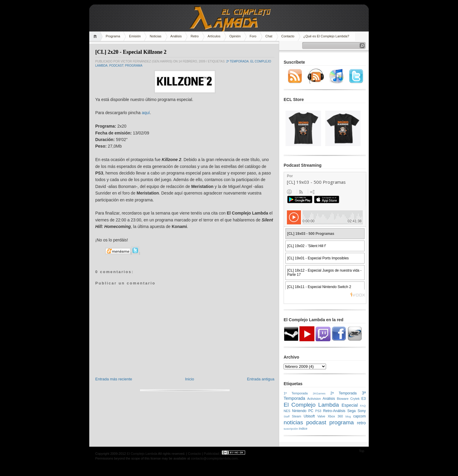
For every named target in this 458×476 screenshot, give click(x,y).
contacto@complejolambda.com (214, 458)
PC (311, 411)
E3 (364, 399)
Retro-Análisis (334, 411)
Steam (297, 416)
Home (96, 36)
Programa (113, 36)
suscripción (291, 429)
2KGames (319, 393)
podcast (116, 66)
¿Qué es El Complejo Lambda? (326, 36)
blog (348, 416)
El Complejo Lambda (311, 405)
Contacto (288, 36)
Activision (314, 399)
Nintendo (299, 411)
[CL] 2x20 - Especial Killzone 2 (131, 52)
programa (133, 66)
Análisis (176, 36)
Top (362, 451)
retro (361, 423)
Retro (195, 36)
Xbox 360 (335, 416)
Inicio (190, 379)
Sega (351, 411)
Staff (287, 416)
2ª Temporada (238, 61)
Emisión (135, 36)
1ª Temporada (296, 393)
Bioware (343, 399)
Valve (321, 416)
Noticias (155, 36)
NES (287, 411)
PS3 (318, 411)
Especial (350, 405)
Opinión (235, 36)
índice (303, 428)
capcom (359, 416)
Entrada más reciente (114, 379)
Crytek (355, 399)
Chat (269, 36)
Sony (362, 411)
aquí (146, 113)
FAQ (363, 406)
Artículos (214, 36)
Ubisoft (309, 416)
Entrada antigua (261, 379)
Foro (253, 36)
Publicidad (211, 454)
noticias (293, 422)
